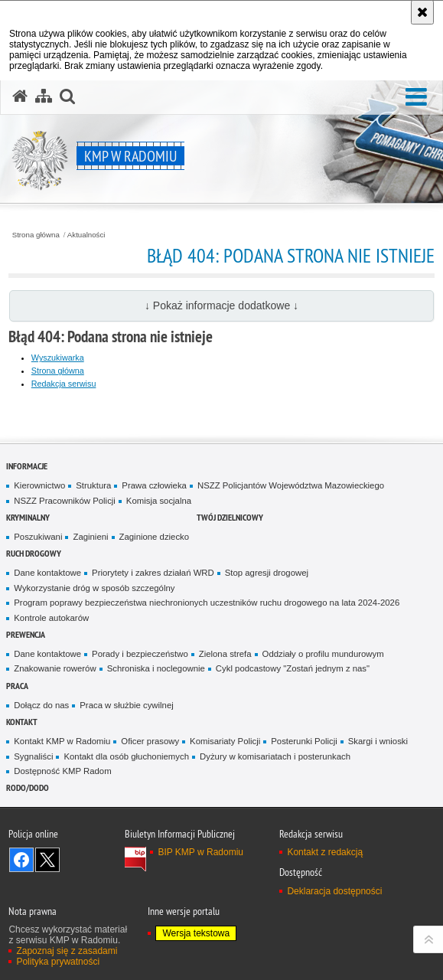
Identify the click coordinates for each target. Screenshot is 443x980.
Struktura (93, 485)
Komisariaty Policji (225, 741)
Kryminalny (28, 517)
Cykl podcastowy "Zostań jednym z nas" (293, 668)
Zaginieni (90, 537)
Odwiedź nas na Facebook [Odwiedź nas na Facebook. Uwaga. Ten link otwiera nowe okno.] (21, 860)
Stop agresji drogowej (267, 573)
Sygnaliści (33, 756)
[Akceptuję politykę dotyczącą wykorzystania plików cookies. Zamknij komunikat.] (422, 12)
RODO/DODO (28, 787)
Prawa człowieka (154, 485)
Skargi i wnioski (378, 741)
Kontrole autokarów (51, 618)
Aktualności (86, 235)
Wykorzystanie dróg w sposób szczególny (94, 588)
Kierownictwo (39, 485)
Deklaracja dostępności (334, 891)
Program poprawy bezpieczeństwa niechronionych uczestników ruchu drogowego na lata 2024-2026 (207, 603)
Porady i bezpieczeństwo (140, 654)
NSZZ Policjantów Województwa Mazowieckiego (291, 485)
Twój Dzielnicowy (230, 517)
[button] (416, 98)
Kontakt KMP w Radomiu (62, 741)
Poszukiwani (38, 537)
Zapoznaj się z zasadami (67, 951)
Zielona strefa (225, 654)
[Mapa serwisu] (44, 96)
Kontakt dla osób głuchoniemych (126, 756)
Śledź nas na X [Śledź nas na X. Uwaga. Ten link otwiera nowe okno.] (47, 860)
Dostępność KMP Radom (62, 771)
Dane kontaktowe (47, 573)
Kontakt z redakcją (325, 852)
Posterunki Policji (304, 741)
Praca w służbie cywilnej (126, 705)
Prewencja (26, 634)
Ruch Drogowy (34, 553)
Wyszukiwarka (58, 358)
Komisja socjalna (159, 501)
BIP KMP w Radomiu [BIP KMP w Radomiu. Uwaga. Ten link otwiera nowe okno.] (200, 852)
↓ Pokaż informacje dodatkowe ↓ (221, 305)
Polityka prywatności (58, 962)
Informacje (27, 466)
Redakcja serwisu (64, 384)
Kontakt (22, 722)
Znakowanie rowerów (55, 668)
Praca (17, 686)
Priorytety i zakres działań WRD (153, 573)
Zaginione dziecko (155, 537)
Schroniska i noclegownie (156, 668)
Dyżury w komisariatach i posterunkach (275, 756)
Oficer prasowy (150, 741)
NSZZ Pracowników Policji (65, 501)
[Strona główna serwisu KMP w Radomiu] (20, 96)
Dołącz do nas (41, 705)
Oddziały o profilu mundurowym (323, 654)
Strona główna (36, 235)
